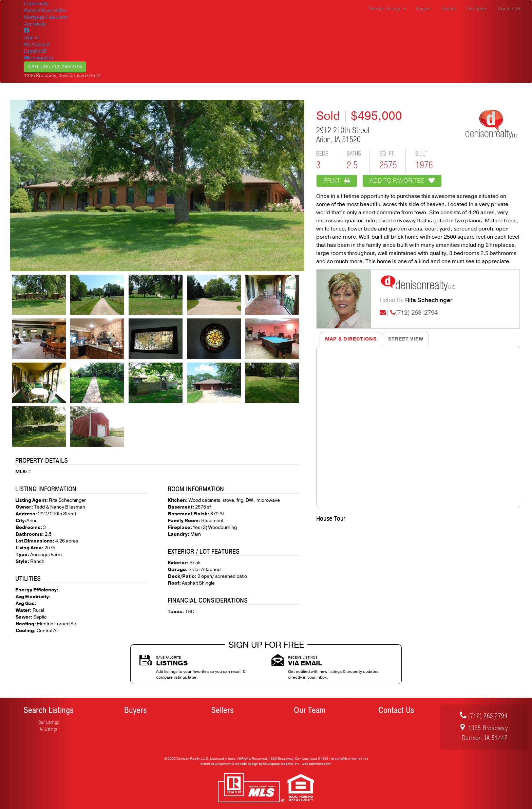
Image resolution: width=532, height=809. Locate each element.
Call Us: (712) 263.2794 (55, 67)
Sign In (31, 38)
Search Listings (49, 710)
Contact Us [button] (510, 9)
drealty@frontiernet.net (349, 759)
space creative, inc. (282, 764)
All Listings (49, 729)
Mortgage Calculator (46, 17)
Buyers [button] (424, 9)
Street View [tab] (406, 339)
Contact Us (396, 710)
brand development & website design (229, 764)
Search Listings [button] (387, 9)
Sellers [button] (449, 9)
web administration (317, 764)
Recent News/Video (45, 10)
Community (36, 4)
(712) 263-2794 (416, 313)
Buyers (136, 710)
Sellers (222, 710)
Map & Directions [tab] (351, 339)
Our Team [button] (477, 9)
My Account (37, 44)
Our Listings (49, 722)
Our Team (310, 710)
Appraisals (35, 24)
